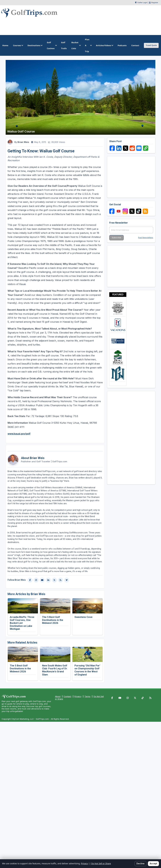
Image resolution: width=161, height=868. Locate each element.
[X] (54, 580)
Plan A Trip (88, 45)
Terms (87, 696)
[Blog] (61, 580)
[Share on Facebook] (112, 148)
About (58, 696)
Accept (153, 863)
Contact (67, 696)
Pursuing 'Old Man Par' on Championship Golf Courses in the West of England (87, 670)
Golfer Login (142, 3)
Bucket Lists (76, 45)
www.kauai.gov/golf (19, 434)
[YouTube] (42, 580)
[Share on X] (126, 148)
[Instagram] (36, 580)
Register (155, 3)
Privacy (78, 696)
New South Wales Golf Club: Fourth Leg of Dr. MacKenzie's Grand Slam (55, 670)
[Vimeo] (67, 580)
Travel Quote (151, 45)
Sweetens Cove (83, 617)
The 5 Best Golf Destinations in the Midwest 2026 (53, 620)
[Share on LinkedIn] (119, 148)
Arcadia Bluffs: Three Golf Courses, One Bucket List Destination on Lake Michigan (22, 623)
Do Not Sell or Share (101, 863)
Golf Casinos (52, 45)
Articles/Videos (104, 45)
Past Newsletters (146, 238)
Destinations (35, 45)
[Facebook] (30, 580)
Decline (140, 863)
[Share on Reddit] (132, 148)
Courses (18, 45)
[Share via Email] (139, 148)
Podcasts (122, 45)
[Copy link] (146, 148)
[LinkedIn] (48, 580)
